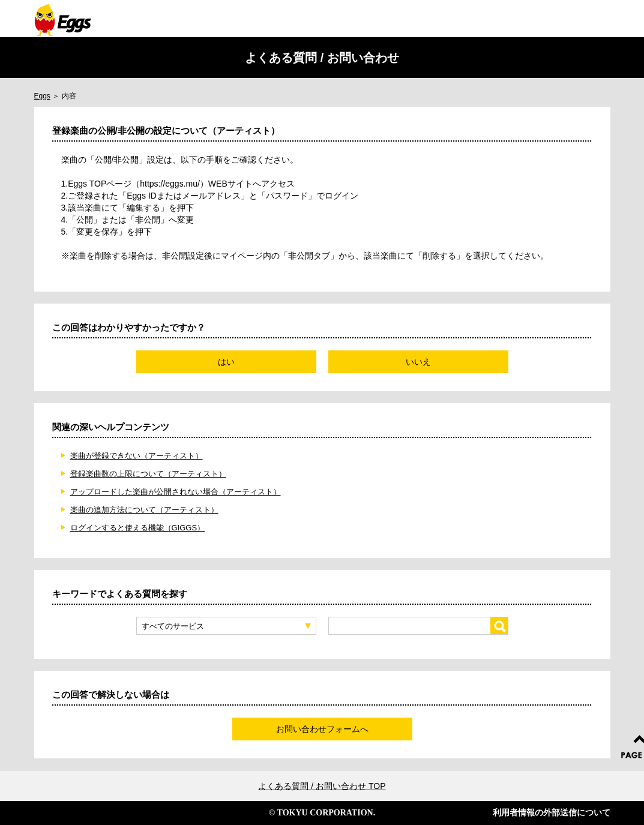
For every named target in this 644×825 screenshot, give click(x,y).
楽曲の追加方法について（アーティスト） (144, 510)
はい (226, 362)
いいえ (418, 362)
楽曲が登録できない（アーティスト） (137, 456)
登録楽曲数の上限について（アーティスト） (148, 474)
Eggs (42, 96)
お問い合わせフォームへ (322, 729)
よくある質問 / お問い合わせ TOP (322, 786)
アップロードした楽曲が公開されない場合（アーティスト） (176, 492)
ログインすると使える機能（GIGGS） (138, 528)
